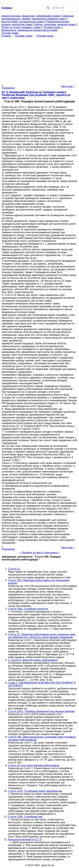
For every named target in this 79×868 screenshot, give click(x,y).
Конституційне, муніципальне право (22, 22)
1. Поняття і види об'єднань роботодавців (33, 660)
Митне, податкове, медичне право (55, 24)
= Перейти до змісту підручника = (40, 553)
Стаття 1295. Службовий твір (25, 817)
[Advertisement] (39, 59)
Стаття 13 (14, 569)
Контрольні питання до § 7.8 (25, 839)
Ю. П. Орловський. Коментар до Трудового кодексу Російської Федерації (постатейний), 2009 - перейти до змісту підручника (36, 95)
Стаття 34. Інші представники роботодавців (34, 765)
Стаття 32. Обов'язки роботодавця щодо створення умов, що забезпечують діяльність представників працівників (42, 636)
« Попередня (8, 86)
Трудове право (52, 27)
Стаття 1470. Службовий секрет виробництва (35, 791)
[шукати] (58, 8)
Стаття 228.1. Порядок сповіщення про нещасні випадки (41, 711)
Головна (6, 36)
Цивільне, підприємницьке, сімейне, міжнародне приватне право (38, 17)
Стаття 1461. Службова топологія (28, 609)
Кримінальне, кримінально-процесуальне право (29, 30)
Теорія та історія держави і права (21, 27)
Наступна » (68, 86)
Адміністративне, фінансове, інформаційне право (31, 16)
